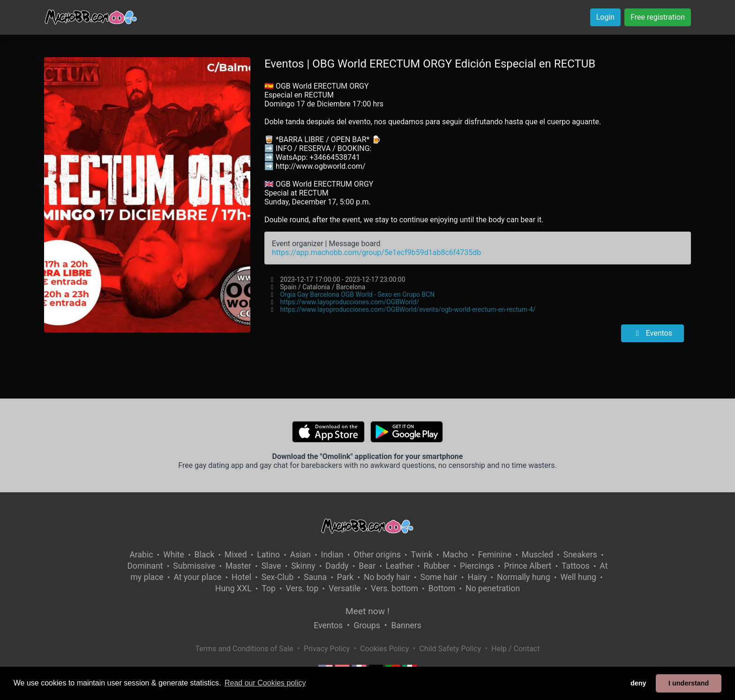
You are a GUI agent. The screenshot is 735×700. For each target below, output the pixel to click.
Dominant (145, 566)
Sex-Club (278, 577)
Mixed (236, 555)
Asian (300, 555)
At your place (197, 577)
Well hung (578, 577)
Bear (367, 566)
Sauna (315, 577)
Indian (332, 555)
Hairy (477, 577)
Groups (367, 625)
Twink (421, 555)
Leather (400, 566)
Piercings (477, 566)
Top (269, 588)
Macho (455, 555)
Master (238, 566)
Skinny (303, 566)
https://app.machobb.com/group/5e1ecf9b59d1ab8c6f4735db (376, 252)
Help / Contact (515, 649)
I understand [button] (689, 683)
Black (204, 555)
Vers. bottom (394, 588)
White (174, 555)
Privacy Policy (327, 649)
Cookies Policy (384, 649)
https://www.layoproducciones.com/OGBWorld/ (349, 302)
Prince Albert (528, 566)
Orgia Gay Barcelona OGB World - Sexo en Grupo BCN (357, 294)
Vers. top (302, 588)
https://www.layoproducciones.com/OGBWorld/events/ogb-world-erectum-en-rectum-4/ (408, 309)
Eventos (652, 333)
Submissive (194, 566)
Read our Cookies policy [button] (265, 683)
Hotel (241, 577)
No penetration (493, 588)
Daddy (337, 566)
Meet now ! (367, 611)
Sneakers (580, 555)
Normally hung (524, 577)
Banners (406, 625)
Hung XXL (233, 588)
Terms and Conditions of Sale (244, 649)
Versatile (345, 588)
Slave (271, 566)
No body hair (387, 577)
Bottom (442, 588)
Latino (268, 555)
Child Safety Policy (450, 649)
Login (605, 17)
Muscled (537, 555)
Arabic (141, 555)
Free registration (658, 17)
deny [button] (638, 683)
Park (345, 577)
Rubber (437, 566)
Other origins (377, 555)
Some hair (439, 577)
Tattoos (576, 566)
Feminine (495, 555)
